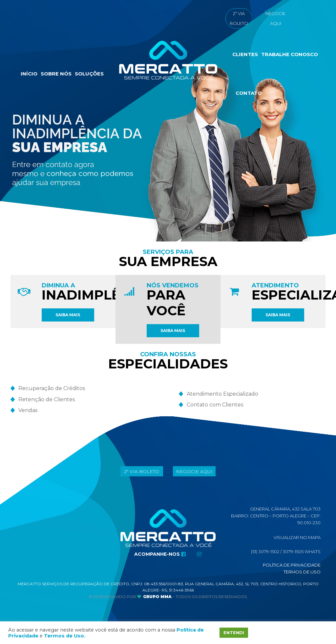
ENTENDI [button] (234, 633)
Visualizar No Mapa (297, 537)
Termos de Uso (302, 572)
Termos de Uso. (65, 636)
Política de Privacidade (292, 565)
